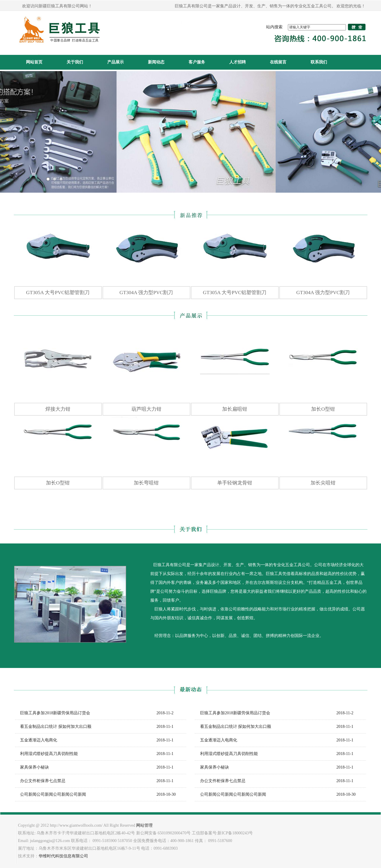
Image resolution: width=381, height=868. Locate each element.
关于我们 (75, 62)
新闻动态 (156, 62)
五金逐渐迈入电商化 (36, 740)
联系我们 (319, 62)
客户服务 (197, 62)
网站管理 (144, 825)
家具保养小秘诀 (32, 767)
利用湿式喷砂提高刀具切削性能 (47, 754)
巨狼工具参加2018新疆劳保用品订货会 (53, 713)
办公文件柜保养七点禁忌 (40, 781)
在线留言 (278, 62)
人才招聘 (237, 62)
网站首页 (34, 62)
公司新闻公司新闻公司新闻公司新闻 (51, 794)
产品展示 (116, 62)
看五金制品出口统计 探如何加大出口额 (53, 727)
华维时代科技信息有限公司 (63, 856)
